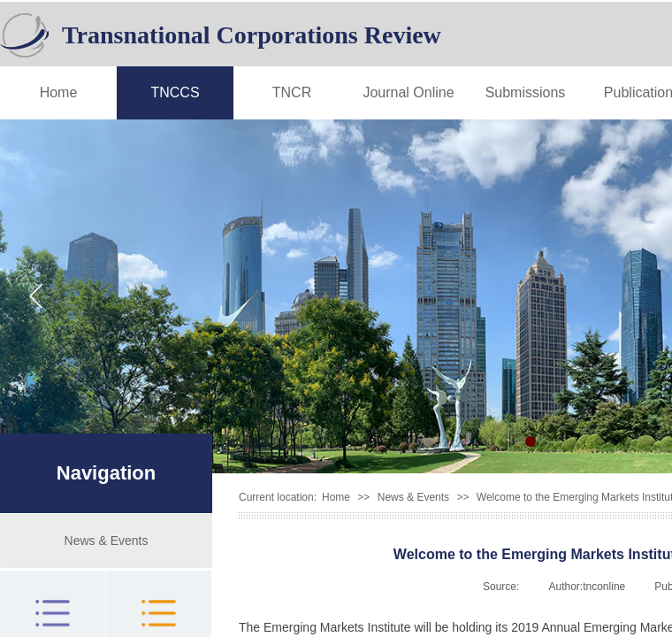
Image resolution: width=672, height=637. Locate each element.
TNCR (292, 92)
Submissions (526, 92)
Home (59, 92)
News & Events (413, 497)
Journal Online (408, 92)
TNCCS (175, 92)
